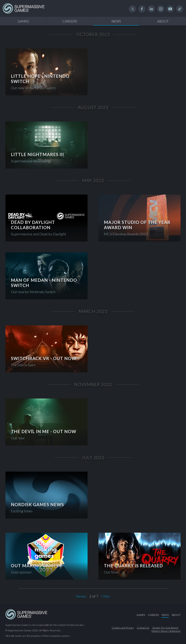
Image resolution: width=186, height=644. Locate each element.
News (116, 21)
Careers (70, 21)
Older (106, 596)
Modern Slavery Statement (166, 631)
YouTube (170, 9)
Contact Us (143, 628)
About (163, 21)
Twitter (132, 9)
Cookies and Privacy (123, 628)
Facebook (142, 9)
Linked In (151, 9)
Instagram (161, 9)
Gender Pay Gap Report (165, 628)
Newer (81, 596)
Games (23, 21)
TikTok (180, 9)
